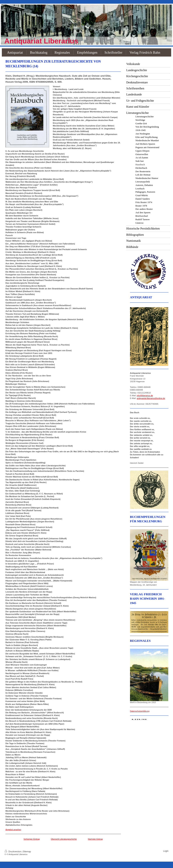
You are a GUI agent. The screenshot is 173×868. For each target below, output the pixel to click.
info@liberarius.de (145, 396)
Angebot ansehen (13, 830)
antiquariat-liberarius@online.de (151, 398)
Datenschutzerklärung (140, 711)
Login (166, 851)
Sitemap (27, 852)
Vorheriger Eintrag (32, 839)
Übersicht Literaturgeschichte (64, 839)
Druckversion (13, 852)
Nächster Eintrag (95, 839)
